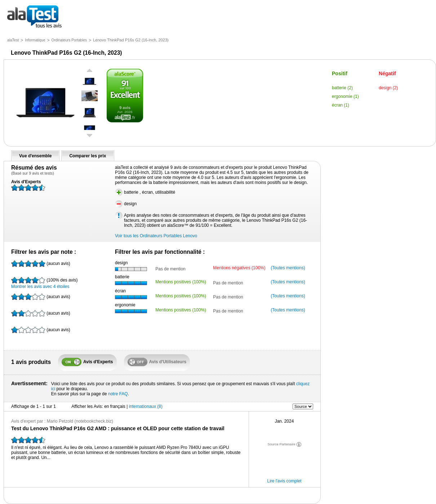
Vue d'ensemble (35, 156)
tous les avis (34, 17)
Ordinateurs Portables (69, 40)
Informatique (35, 40)
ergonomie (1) (345, 96)
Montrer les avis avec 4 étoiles (44, 283)
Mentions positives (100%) (181, 282)
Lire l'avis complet (284, 481)
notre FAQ (118, 394)
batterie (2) (342, 88)
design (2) (388, 88)
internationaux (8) (146, 406)
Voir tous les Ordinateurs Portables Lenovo (156, 236)
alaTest (13, 40)
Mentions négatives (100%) (239, 268)
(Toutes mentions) (288, 268)
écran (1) (341, 105)
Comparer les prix (88, 156)
